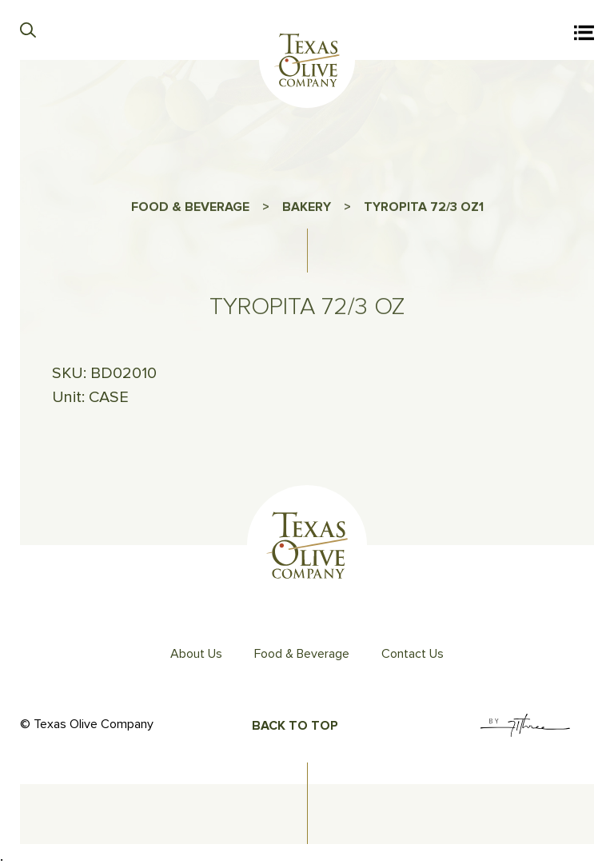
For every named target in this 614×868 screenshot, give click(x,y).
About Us (196, 654)
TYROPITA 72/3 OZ (421, 212)
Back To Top (295, 726)
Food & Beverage (302, 654)
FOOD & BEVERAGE (190, 212)
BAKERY (307, 212)
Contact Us (413, 654)
